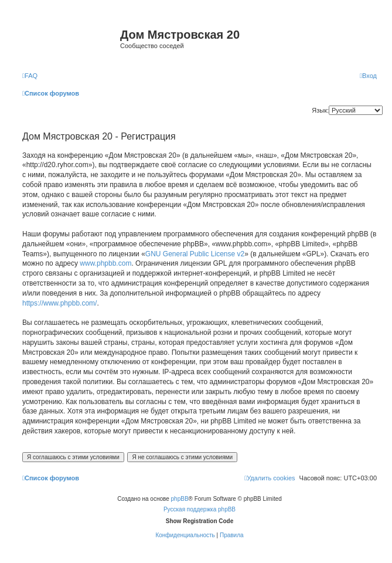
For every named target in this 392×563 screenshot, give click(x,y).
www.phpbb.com (105, 263)
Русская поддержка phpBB (200, 509)
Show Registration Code (200, 521)
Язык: (320, 110)
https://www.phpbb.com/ (59, 303)
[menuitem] (30, 76)
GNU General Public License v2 (195, 254)
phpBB (180, 499)
